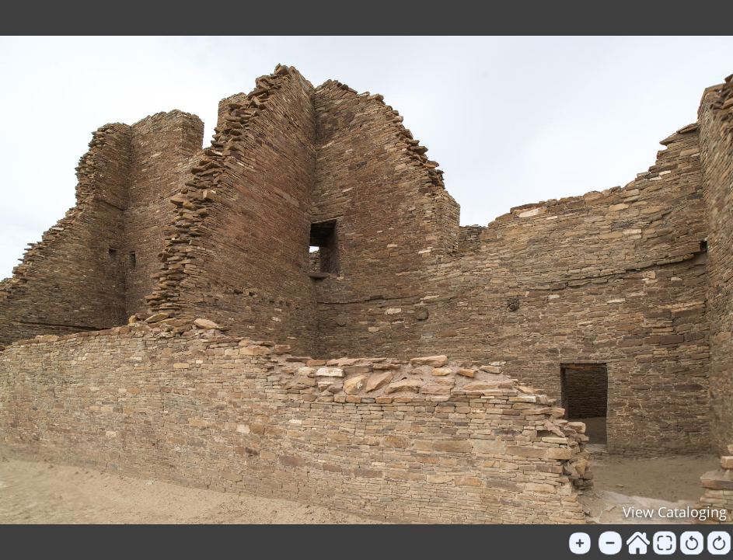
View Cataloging (675, 512)
